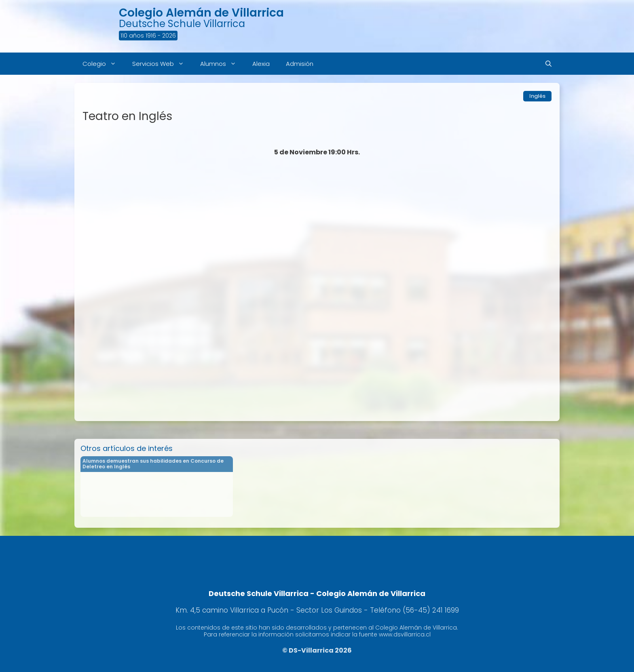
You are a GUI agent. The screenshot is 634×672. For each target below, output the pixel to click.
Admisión (300, 64)
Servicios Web (162, 64)
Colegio (103, 64)
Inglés (537, 96)
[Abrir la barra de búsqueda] (548, 64)
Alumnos (222, 64)
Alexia (261, 64)
